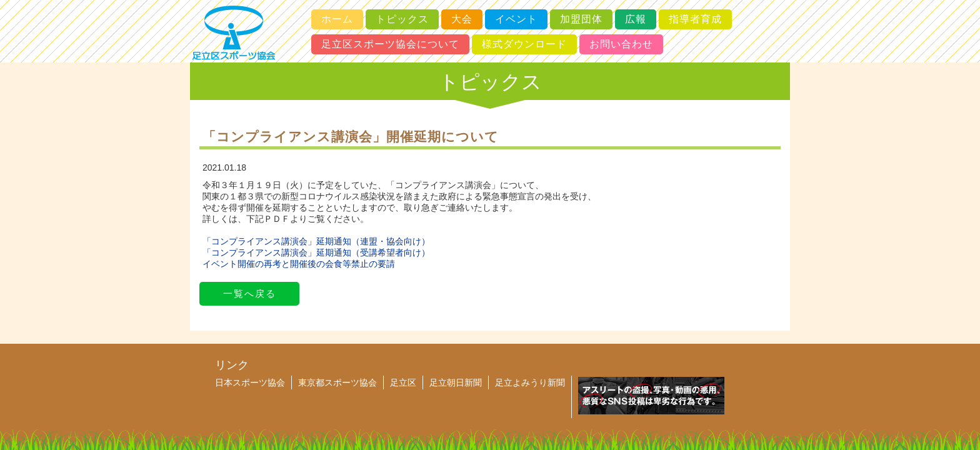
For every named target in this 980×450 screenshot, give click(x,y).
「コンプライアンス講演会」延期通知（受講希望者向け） (316, 252)
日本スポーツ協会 (250, 382)
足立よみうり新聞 (530, 382)
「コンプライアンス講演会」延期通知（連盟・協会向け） (316, 241)
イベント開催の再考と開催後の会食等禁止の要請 (299, 264)
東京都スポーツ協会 (337, 382)
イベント (516, 19)
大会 (462, 19)
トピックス (402, 19)
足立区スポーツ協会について (390, 44)
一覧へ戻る (250, 293)
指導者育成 (695, 19)
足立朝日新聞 (456, 382)
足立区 (403, 382)
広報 (636, 19)
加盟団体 (581, 19)
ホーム (337, 19)
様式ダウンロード (524, 44)
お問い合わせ (621, 44)
